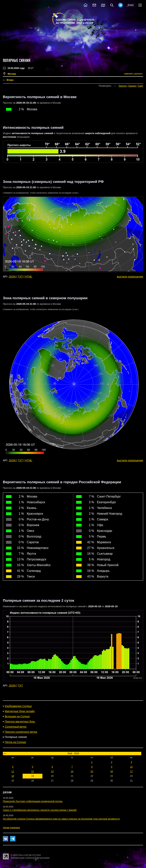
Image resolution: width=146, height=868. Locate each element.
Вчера (10, 80)
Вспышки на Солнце (17, 716)
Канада (132, 86)
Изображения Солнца (18, 706)
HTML (29, 277)
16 (111, 771)
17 (131, 771)
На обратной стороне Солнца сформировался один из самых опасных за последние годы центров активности (61, 819)
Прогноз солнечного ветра (21, 732)
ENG (131, 5)
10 (131, 767)
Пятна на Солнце (15, 742)
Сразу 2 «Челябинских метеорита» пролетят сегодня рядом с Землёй (40, 810)
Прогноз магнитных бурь (20, 722)
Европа (123, 86)
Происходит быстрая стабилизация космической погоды (33, 801)
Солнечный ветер (16, 727)
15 (92, 771)
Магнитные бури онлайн (20, 711)
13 (52, 771)
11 (13, 771)
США (140, 86)
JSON (12, 277)
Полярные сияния (17, 61)
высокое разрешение (130, 277)
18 (13, 776)
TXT (20, 277)
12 (32, 771)
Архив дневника (11, 828)
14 (72, 771)
